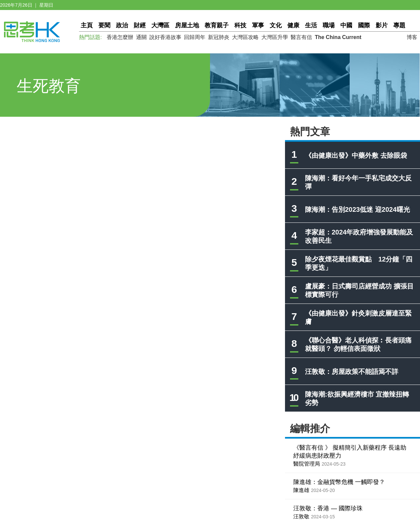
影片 (382, 25)
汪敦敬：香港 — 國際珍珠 (328, 508)
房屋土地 (187, 25)
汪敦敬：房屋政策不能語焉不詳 (352, 372)
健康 (293, 25)
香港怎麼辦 (120, 37)
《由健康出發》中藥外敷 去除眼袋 (356, 155)
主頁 (87, 25)
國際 (364, 25)
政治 (122, 25)
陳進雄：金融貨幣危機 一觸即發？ (339, 482)
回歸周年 (195, 37)
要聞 (104, 25)
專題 (399, 25)
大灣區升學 (275, 37)
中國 (346, 25)
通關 (141, 37)
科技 (240, 25)
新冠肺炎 (219, 37)
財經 (140, 25)
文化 (276, 25)
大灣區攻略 (245, 37)
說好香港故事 (165, 37)
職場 (329, 25)
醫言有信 (301, 37)
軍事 (258, 25)
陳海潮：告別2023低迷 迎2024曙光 (357, 209)
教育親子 (217, 25)
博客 (412, 37)
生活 (311, 25)
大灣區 (160, 25)
